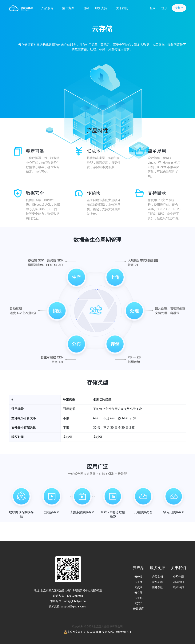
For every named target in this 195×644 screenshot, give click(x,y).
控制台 (179, 8)
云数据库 (138, 609)
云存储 (138, 593)
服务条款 (157, 587)
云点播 (138, 587)
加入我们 (178, 582)
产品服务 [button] (48, 8)
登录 (153, 8)
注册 (165, 8)
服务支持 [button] (101, 8)
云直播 (138, 582)
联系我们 (178, 587)
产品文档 (157, 577)
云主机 (138, 598)
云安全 (138, 603)
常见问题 (157, 582)
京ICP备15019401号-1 (118, 632)
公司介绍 (178, 577)
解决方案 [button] (69, 8)
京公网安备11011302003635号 (86, 632)
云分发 (138, 577)
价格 (86, 8)
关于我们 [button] (122, 8)
